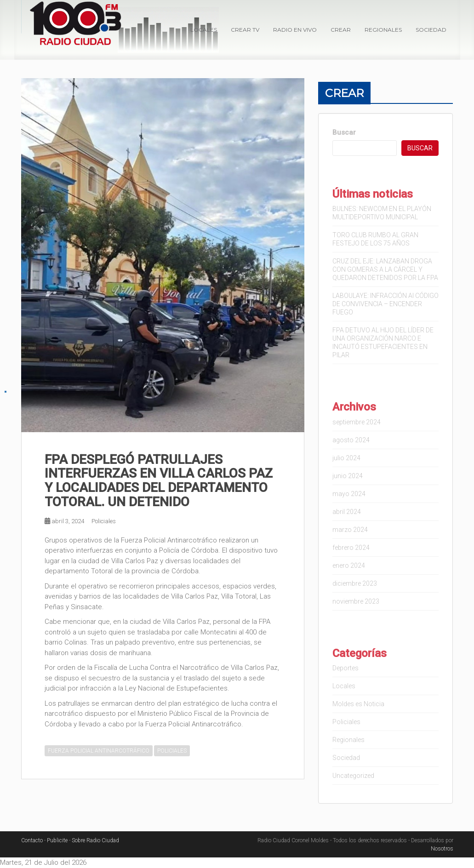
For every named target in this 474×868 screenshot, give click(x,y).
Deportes (346, 668)
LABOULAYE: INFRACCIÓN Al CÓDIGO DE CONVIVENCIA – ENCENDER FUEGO (385, 304)
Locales (204, 30)
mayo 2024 (349, 494)
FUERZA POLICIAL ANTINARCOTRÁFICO (99, 751)
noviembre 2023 (356, 601)
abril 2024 (347, 512)
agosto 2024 (351, 440)
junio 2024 (348, 476)
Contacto (32, 840)
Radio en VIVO (295, 30)
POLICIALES (172, 751)
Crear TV (245, 30)
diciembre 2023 (355, 583)
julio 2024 (346, 458)
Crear (341, 30)
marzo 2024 (350, 530)
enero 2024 (349, 565)
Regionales (383, 30)
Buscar (344, 132)
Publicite (57, 840)
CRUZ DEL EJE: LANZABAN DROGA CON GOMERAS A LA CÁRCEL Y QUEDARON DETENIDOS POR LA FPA (385, 269)
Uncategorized (353, 776)
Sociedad (431, 30)
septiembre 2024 (357, 422)
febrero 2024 (351, 548)
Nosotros (442, 849)
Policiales (104, 521)
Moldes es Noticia (358, 704)
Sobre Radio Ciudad (95, 840)
